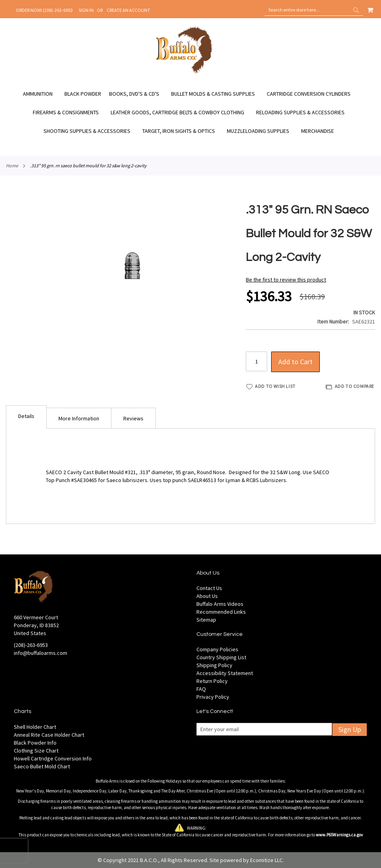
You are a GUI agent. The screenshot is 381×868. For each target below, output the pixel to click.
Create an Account (128, 10)
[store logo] (185, 72)
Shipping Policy (214, 665)
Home (12, 165)
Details (26, 416)
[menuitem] (42, 94)
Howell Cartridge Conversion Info (53, 758)
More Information (79, 418)
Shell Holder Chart (35, 727)
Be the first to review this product (286, 280)
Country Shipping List (221, 657)
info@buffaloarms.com (41, 653)
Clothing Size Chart (36, 751)
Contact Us (209, 588)
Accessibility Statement (225, 673)
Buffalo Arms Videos (220, 604)
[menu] (190, 113)
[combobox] (314, 10)
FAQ (201, 689)
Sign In (86, 10)
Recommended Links (221, 612)
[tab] (26, 417)
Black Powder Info (35, 743)
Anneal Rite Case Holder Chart (49, 735)
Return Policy (212, 681)
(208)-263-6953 (31, 645)
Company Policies (217, 649)
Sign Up (350, 729)
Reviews (133, 418)
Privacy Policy (213, 697)
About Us (207, 596)
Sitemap (206, 620)
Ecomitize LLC (266, 860)
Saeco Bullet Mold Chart (42, 766)
